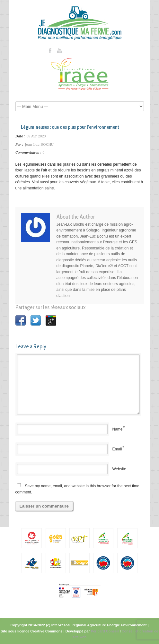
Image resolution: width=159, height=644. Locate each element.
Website (119, 469)
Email (117, 449)
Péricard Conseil (105, 631)
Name (118, 429)
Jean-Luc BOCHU (39, 145)
